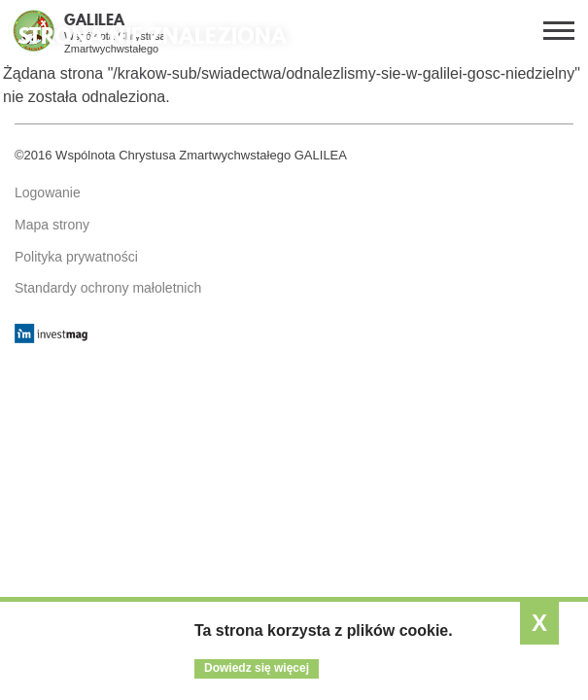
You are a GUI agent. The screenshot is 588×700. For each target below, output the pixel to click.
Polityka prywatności (76, 257)
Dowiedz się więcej (257, 668)
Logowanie (48, 192)
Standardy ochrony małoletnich (108, 288)
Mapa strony (52, 225)
